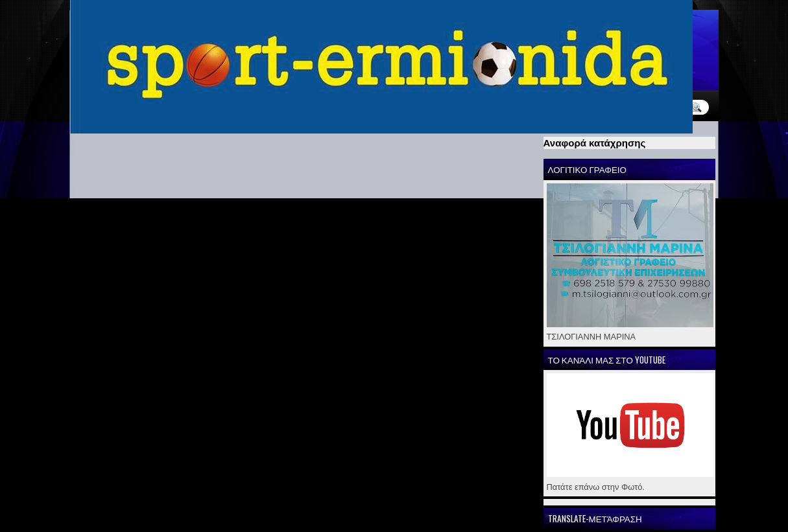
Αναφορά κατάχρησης (595, 143)
